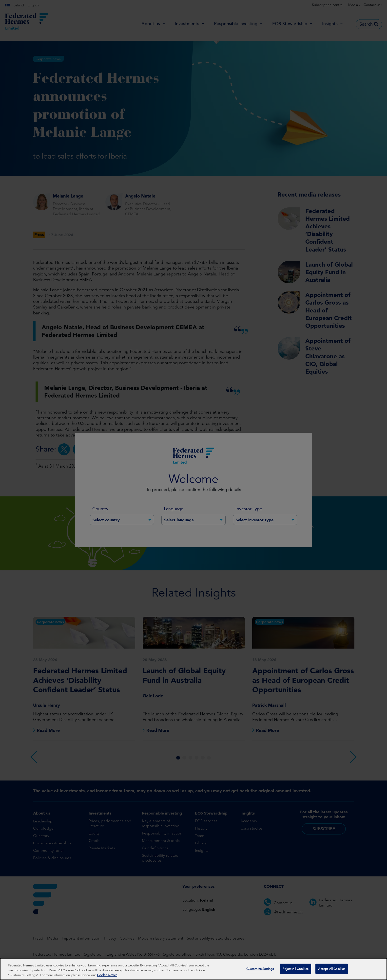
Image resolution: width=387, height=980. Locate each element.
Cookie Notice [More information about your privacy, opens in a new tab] (107, 976)
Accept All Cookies (332, 969)
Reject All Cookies (296, 969)
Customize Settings (260, 969)
